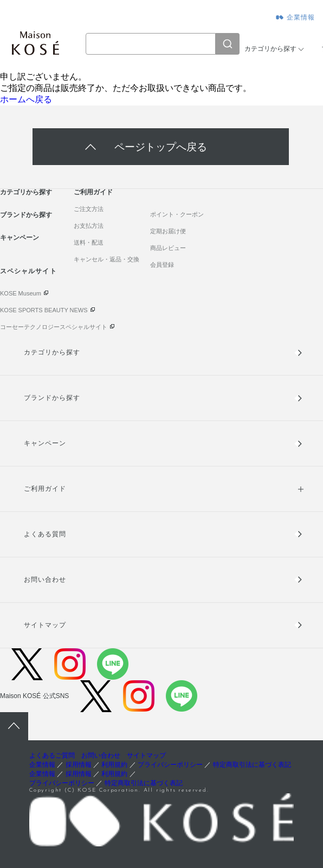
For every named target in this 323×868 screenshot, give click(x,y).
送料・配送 (89, 242)
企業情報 (301, 17)
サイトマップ (45, 625)
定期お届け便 (168, 231)
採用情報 (79, 765)
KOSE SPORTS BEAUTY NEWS (44, 310)
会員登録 (162, 265)
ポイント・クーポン (177, 214)
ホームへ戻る (26, 99)
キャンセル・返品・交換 (106, 259)
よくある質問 (45, 534)
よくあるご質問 (52, 755)
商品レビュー (168, 248)
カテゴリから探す (270, 49)
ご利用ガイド (93, 192)
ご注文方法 (89, 209)
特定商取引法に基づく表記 (252, 765)
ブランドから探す (26, 215)
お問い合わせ (45, 580)
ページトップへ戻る (161, 147)
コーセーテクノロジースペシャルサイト (54, 327)
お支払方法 (89, 226)
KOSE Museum (21, 293)
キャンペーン (20, 238)
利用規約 (114, 765)
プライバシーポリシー (170, 765)
